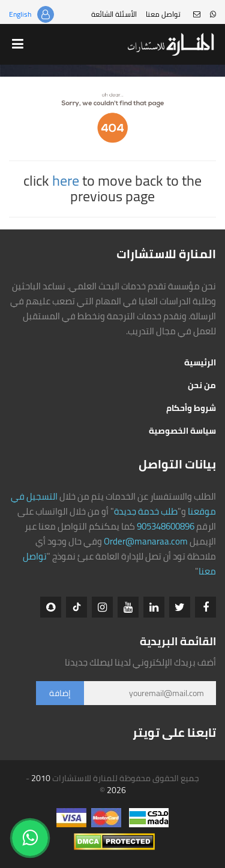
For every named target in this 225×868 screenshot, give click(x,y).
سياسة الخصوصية (182, 431)
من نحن (202, 385)
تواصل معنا (163, 14)
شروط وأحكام (191, 408)
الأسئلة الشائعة (114, 14)
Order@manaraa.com (146, 541)
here (66, 181)
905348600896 (166, 526)
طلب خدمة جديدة (146, 511)
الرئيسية (200, 362)
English (20, 14)
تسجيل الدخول (46, 14)
